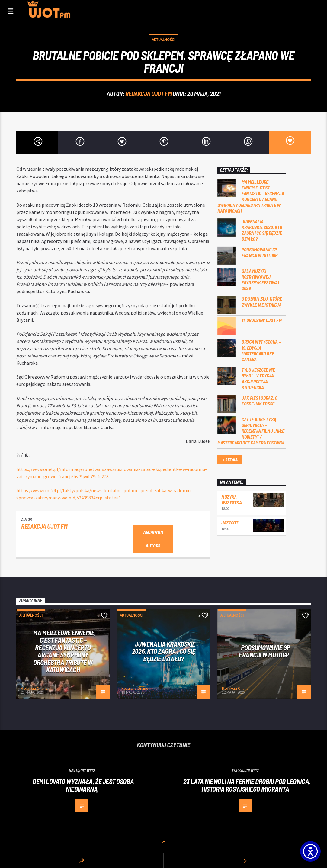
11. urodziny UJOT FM (262, 320)
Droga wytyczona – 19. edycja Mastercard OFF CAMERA (261, 350)
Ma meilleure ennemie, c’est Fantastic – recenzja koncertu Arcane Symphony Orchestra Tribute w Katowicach (251, 196)
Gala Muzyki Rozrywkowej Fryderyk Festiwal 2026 (261, 280)
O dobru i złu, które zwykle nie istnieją (262, 302)
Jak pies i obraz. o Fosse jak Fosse (260, 401)
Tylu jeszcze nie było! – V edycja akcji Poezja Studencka (258, 378)
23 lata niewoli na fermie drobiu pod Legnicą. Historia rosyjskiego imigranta (247, 785)
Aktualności (163, 40)
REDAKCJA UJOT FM (148, 94)
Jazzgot (230, 523)
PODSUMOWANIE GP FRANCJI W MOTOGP (260, 252)
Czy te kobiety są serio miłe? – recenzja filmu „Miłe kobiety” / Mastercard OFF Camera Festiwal (251, 431)
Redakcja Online (34, 688)
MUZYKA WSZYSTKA (231, 500)
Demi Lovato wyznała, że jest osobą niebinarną (83, 785)
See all (229, 460)
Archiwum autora (153, 539)
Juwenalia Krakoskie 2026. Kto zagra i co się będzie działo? (262, 230)
